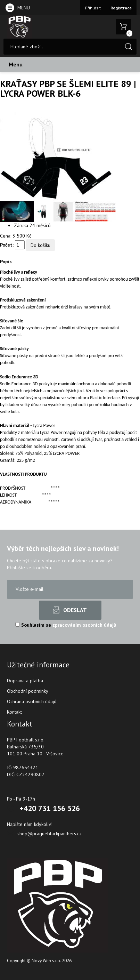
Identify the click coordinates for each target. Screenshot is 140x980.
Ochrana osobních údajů (32, 701)
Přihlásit (93, 8)
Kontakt (14, 712)
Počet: (7, 245)
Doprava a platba (25, 681)
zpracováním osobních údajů (84, 625)
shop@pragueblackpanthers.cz (50, 834)
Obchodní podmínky (28, 691)
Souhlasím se (66, 625)
